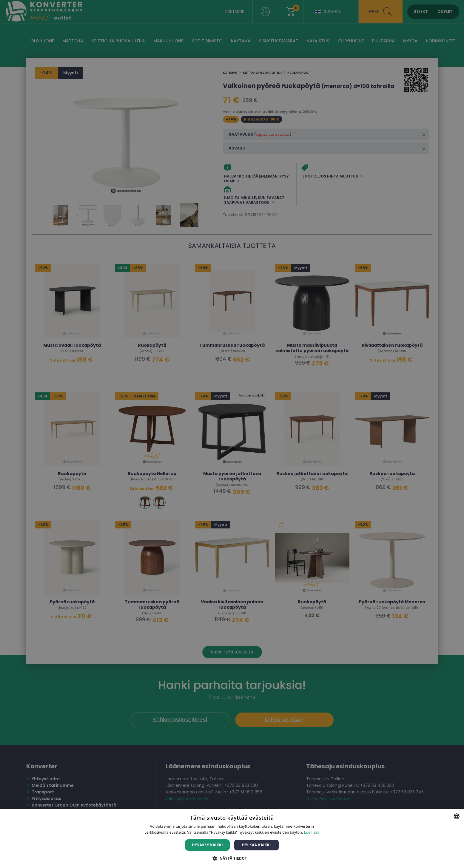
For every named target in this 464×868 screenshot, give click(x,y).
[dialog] (232, 434)
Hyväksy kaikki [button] (207, 845)
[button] (232, 858)
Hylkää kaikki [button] (256, 845)
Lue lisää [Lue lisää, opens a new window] (312, 832)
